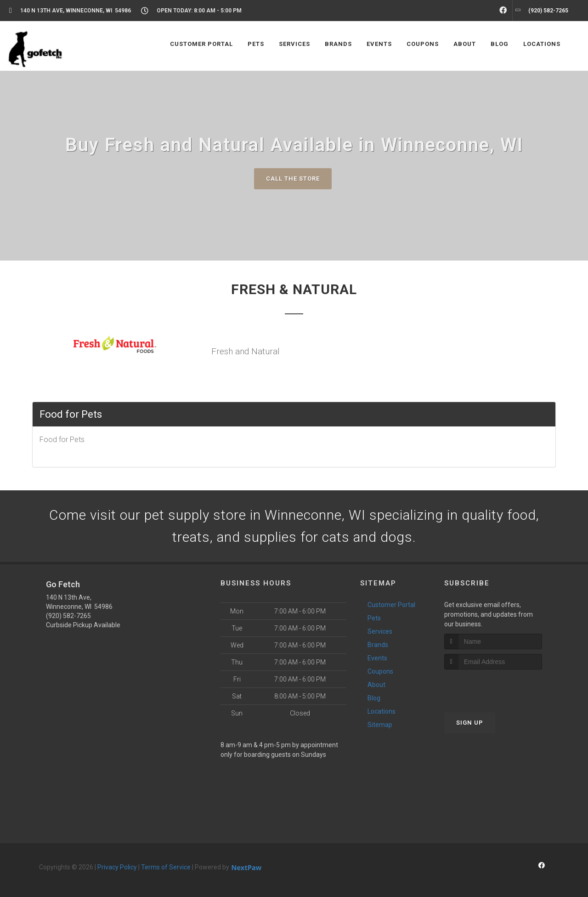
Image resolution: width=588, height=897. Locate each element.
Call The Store (293, 179)
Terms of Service (166, 867)
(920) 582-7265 (68, 616)
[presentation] (493, 687)
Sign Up (470, 723)
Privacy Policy (117, 867)
